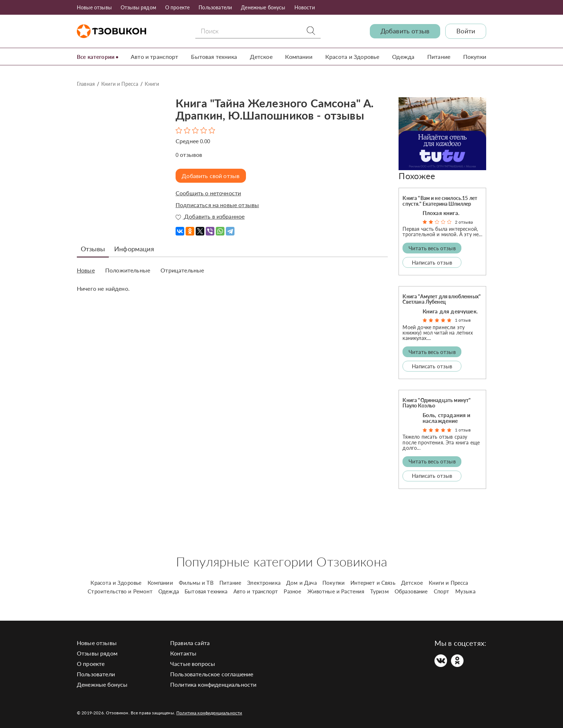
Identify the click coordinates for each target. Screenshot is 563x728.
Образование (411, 591)
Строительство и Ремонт (120, 591)
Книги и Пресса (120, 84)
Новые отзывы (94, 7)
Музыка (465, 591)
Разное (292, 591)
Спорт (442, 591)
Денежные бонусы (263, 7)
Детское (263, 57)
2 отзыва (464, 222)
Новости (305, 7)
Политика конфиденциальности (213, 684)
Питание (439, 57)
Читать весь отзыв (432, 248)
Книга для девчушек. (450, 311)
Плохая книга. (441, 213)
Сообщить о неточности (208, 193)
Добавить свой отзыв (212, 176)
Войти (466, 31)
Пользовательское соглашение (212, 674)
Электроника (264, 583)
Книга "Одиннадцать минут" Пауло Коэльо (437, 403)
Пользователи (215, 7)
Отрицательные (182, 270)
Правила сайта (190, 643)
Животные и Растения (336, 591)
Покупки (475, 57)
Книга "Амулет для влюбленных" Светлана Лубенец (442, 299)
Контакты (183, 653)
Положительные (128, 270)
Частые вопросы (193, 664)
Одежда (404, 57)
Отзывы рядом (138, 7)
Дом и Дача (301, 583)
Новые (86, 270)
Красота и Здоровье (353, 57)
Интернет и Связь (373, 583)
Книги (152, 84)
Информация (134, 248)
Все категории (97, 57)
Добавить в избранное (210, 216)
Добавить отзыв (405, 31)
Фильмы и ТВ (196, 583)
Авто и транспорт (157, 57)
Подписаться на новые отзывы (217, 205)
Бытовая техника (216, 57)
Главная (86, 84)
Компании (300, 57)
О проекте (177, 7)
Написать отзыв (432, 262)
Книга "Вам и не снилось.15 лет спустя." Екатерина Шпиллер (440, 201)
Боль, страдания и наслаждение (447, 418)
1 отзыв (463, 320)
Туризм (380, 591)
